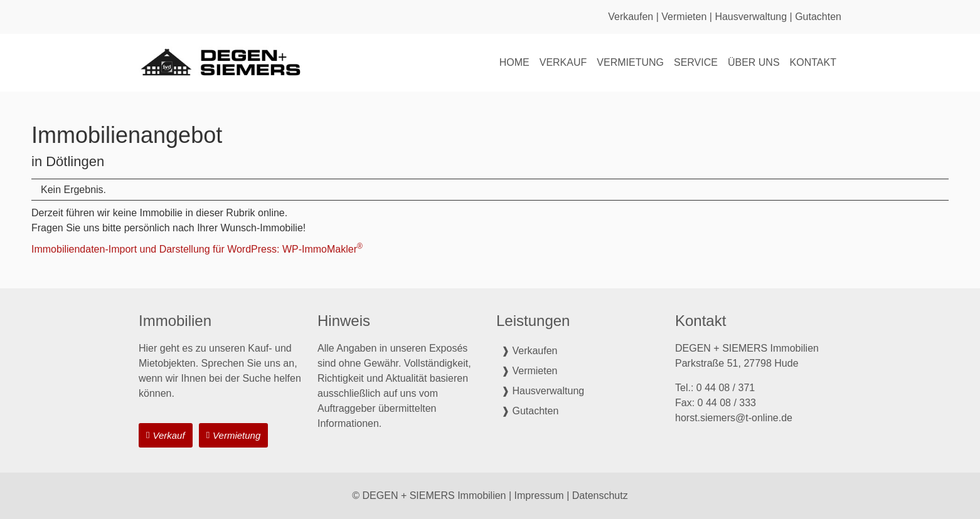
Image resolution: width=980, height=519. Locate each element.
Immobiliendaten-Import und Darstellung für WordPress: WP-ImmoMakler (197, 249)
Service (696, 62)
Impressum (539, 495)
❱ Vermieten (529, 371)
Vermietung (630, 62)
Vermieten (684, 17)
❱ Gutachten (530, 411)
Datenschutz (600, 495)
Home (514, 62)
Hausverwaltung (751, 17)
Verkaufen (631, 17)
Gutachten (818, 17)
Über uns (754, 62)
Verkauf (563, 62)
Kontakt (813, 62)
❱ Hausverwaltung (543, 391)
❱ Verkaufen (530, 351)
